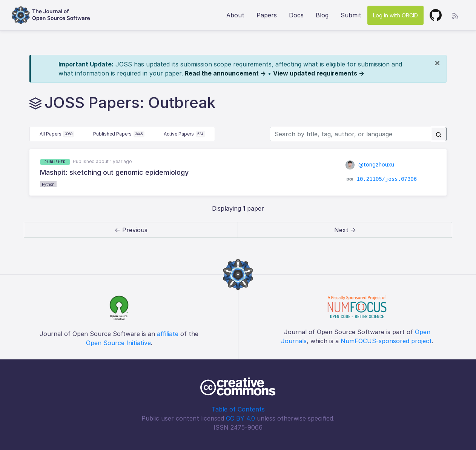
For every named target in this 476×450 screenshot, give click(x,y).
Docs (296, 15)
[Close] (437, 63)
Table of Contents (238, 409)
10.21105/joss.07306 (387, 179)
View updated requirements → (319, 73)
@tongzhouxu (370, 164)
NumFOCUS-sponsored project (386, 341)
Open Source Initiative (118, 343)
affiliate (168, 334)
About (235, 15)
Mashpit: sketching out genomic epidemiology (114, 172)
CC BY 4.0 (240, 418)
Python (48, 184)
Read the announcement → (225, 73)
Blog (322, 15)
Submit (351, 15)
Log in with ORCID (395, 15)
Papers (267, 15)
